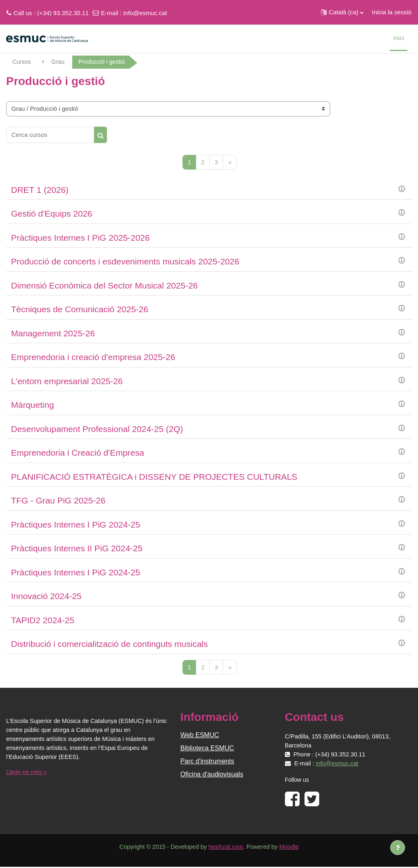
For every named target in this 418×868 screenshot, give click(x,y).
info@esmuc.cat (145, 13)
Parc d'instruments (207, 762)
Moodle (291, 848)
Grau (59, 62)
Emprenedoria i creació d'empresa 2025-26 (93, 357)
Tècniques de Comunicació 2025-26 (80, 310)
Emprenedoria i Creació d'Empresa (78, 453)
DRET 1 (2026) (40, 190)
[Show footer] (398, 848)
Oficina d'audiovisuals (212, 775)
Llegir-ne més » (27, 773)
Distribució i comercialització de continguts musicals (109, 644)
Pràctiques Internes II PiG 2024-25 (77, 549)
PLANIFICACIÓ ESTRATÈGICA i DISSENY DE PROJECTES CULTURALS (154, 477)
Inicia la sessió (392, 12)
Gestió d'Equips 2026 (52, 214)
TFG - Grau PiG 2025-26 (58, 501)
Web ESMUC (200, 736)
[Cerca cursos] (50, 135)
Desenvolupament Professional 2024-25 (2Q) (97, 429)
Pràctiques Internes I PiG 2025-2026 (80, 238)
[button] (342, 12)
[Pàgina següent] (230, 162)
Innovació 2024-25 (46, 596)
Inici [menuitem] (399, 38)
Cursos (22, 62)
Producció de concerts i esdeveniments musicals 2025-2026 (125, 262)
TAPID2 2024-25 (43, 621)
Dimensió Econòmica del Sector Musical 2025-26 (104, 286)
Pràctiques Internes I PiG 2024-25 (76, 525)
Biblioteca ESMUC (207, 749)
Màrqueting (32, 405)
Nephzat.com (226, 848)
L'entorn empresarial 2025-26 (67, 381)
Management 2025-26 (53, 334)
